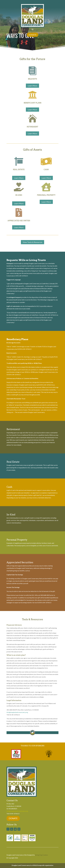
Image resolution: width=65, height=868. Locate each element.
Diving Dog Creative (41, 855)
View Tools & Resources (32, 242)
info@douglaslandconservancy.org (17, 712)
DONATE (33, 35)
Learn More (32, 86)
